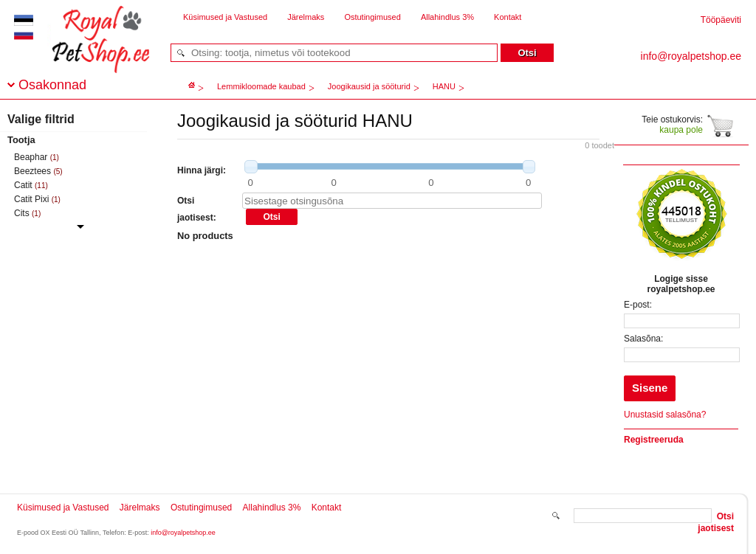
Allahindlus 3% (447, 17)
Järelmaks (306, 17)
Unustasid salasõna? (665, 415)
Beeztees (32, 171)
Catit (23, 185)
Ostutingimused (372, 17)
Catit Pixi (31, 199)
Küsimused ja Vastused (225, 17)
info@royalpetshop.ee (183, 533)
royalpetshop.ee (83, 52)
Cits (22, 213)
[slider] (251, 167)
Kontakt (508, 17)
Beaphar (31, 157)
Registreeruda (654, 440)
